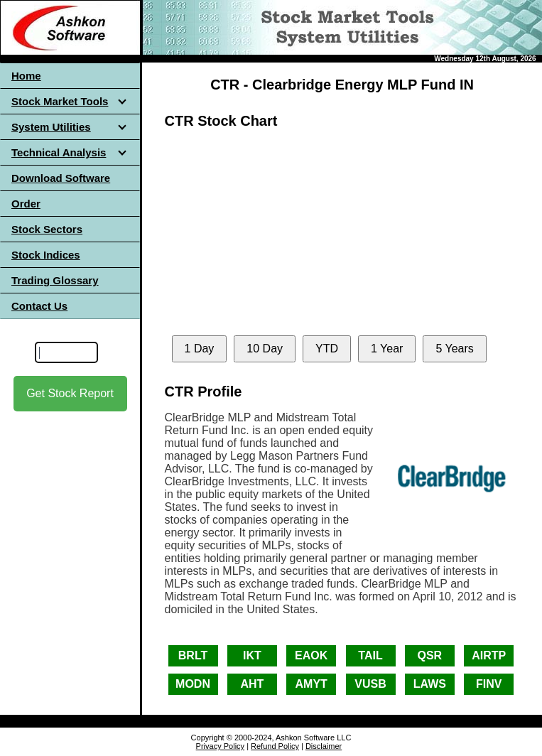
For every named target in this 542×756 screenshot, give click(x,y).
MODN (193, 684)
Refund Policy (275, 746)
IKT (252, 655)
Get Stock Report (70, 393)
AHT (252, 684)
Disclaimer (324, 746)
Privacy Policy (220, 746)
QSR (430, 655)
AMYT (311, 684)
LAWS (430, 684)
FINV (489, 684)
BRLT (193, 655)
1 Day (200, 349)
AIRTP (489, 655)
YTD (327, 349)
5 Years (454, 349)
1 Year (387, 349)
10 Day (265, 349)
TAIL (370, 655)
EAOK (311, 655)
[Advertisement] (70, 539)
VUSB (370, 684)
